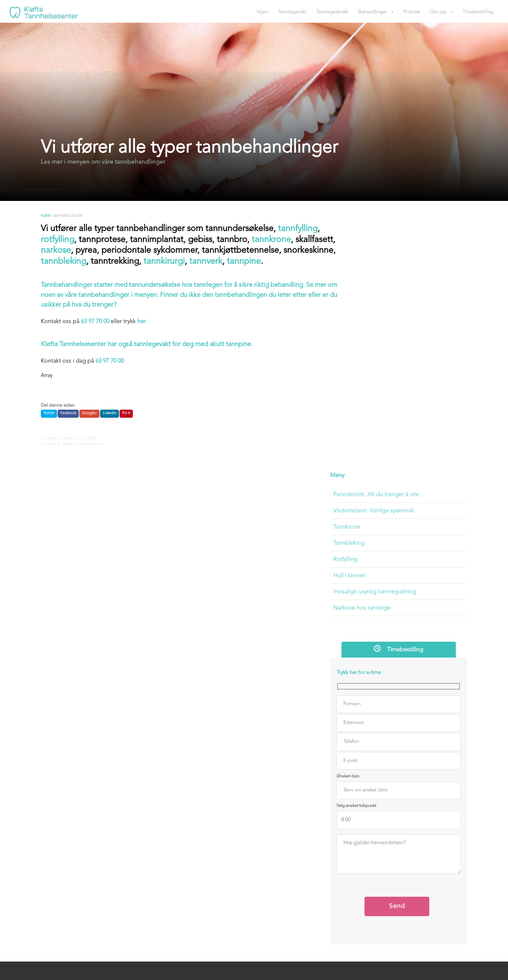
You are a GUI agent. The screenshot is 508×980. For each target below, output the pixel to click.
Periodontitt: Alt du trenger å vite (398, 237)
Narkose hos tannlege (384, 351)
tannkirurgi (220, 262)
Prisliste (412, 12)
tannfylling (300, 230)
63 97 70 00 (94, 322)
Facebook (68, 414)
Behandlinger (373, 12)
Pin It (126, 414)
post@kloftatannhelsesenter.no (298, 842)
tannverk (262, 262)
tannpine (300, 262)
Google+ (89, 414)
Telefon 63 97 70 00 (295, 756)
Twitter (48, 414)
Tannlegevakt (292, 12)
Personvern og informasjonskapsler (398, 881)
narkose (98, 251)
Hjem (263, 12)
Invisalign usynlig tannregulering (397, 334)
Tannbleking (371, 286)
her (141, 322)
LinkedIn (109, 414)
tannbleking (118, 262)
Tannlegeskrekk (332, 12)
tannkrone (274, 240)
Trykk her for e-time (381, 416)
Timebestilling (478, 12)
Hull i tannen (372, 318)
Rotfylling (368, 302)
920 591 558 (296, 812)
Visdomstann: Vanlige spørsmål (396, 253)
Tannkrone (369, 270)
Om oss (438, 12)
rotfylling (57, 240)
